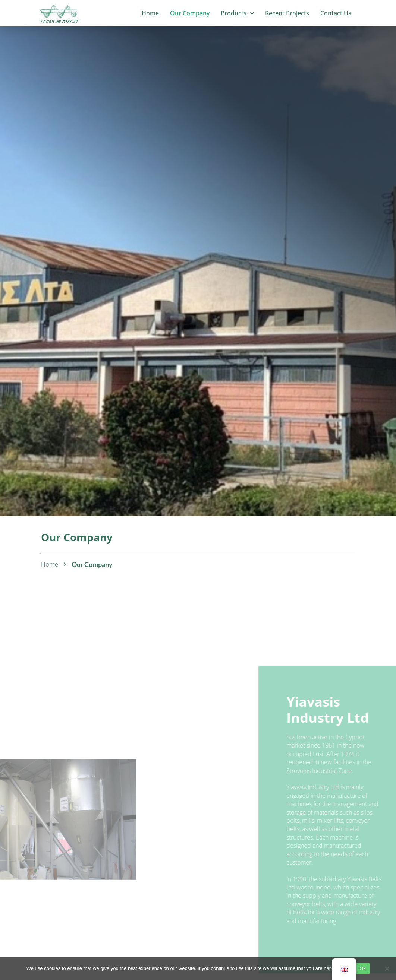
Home (150, 13)
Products (237, 13)
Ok (363, 968)
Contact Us (336, 13)
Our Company (190, 13)
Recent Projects (287, 13)
